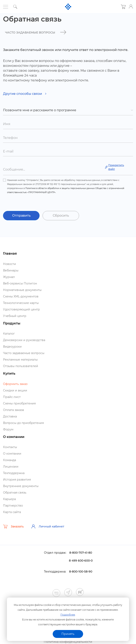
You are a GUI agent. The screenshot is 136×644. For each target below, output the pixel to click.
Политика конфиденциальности (68, 642)
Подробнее (68, 615)
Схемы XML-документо (21, 296)
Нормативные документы (22, 290)
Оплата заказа (13, 410)
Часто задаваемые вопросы (24, 353)
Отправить (21, 216)
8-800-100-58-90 (81, 572)
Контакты (10, 447)
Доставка (10, 416)
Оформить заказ (15, 384)
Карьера (9, 499)
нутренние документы (21, 486)
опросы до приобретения (23, 423)
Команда (10, 460)
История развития (17, 480)
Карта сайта (12, 512)
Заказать (13, 526)
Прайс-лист (12, 397)
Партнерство (13, 506)
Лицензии (11, 467)
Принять (68, 634)
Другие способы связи (25, 94)
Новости (10, 264)
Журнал (9, 277)
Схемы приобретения (19, 403)
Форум (8, 429)
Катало (9, 334)
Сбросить (61, 216)
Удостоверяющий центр (21, 309)
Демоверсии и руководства (24, 340)
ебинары (11, 270)
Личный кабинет (48, 526)
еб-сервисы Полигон (20, 283)
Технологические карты (21, 303)
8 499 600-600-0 (81, 561)
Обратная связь (15, 493)
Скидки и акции (15, 390)
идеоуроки (12, 347)
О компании (12, 454)
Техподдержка (14, 473)
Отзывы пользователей (21, 366)
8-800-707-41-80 (81, 553)
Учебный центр (15, 316)
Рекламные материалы (20, 360)
